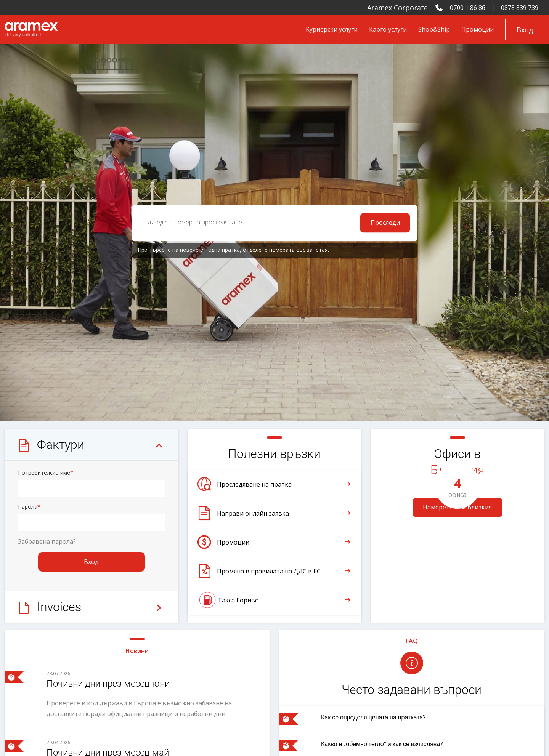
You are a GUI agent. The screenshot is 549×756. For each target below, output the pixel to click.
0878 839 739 (520, 8)
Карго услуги (388, 29)
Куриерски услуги (332, 29)
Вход (525, 30)
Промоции (478, 29)
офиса (457, 487)
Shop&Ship (434, 29)
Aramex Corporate (397, 8)
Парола (29, 507)
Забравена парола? (47, 542)
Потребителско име (46, 473)
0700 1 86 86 (468, 8)
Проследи (385, 223)
